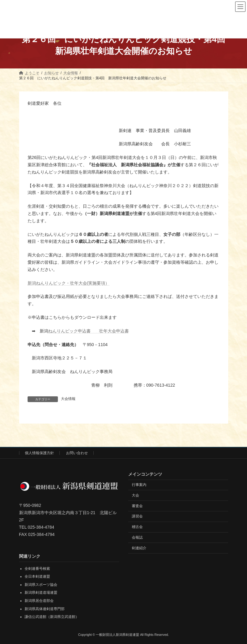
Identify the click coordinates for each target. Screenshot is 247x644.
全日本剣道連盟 (37, 576)
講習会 (137, 516)
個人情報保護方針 (39, 453)
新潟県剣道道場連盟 (41, 593)
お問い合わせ (77, 453)
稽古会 (137, 527)
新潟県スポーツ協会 (41, 584)
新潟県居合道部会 (39, 601)
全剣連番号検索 (37, 568)
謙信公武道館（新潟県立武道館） (52, 617)
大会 (135, 495)
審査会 (137, 506)
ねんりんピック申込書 (74, 331)
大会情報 (68, 399)
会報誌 (137, 537)
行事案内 (139, 484)
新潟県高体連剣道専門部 (45, 609)
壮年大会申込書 (114, 331)
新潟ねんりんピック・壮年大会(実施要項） (69, 283)
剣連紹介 (139, 548)
